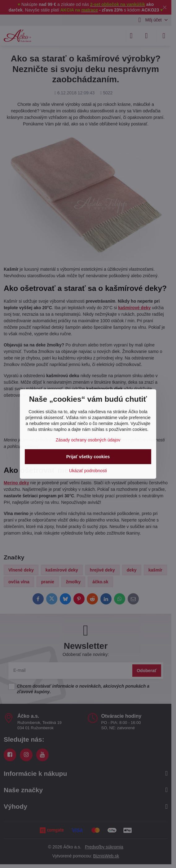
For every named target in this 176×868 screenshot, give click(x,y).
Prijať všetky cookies (88, 457)
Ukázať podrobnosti (88, 471)
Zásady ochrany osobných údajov (88, 440)
